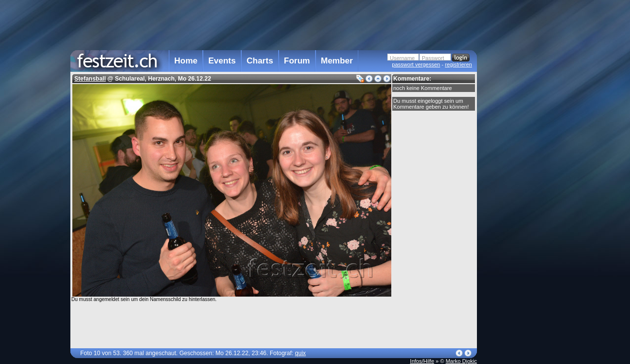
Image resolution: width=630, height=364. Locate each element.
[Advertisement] (520, 198)
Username (402, 58)
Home (186, 61)
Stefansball (90, 79)
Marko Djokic (461, 361)
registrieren (458, 64)
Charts (260, 61)
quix (300, 353)
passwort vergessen (416, 64)
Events (222, 61)
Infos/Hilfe (422, 361)
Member (337, 61)
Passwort (433, 58)
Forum (297, 61)
